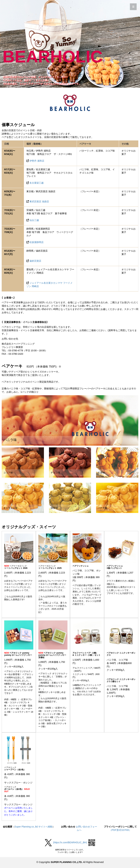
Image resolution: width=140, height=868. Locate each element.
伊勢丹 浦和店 (37, 161)
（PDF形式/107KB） (120, 830)
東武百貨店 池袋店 (39, 201)
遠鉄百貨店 (35, 261)
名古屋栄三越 (37, 183)
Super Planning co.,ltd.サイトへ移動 (34, 827)
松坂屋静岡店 (37, 242)
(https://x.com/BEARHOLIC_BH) (70, 842)
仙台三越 (34, 220)
